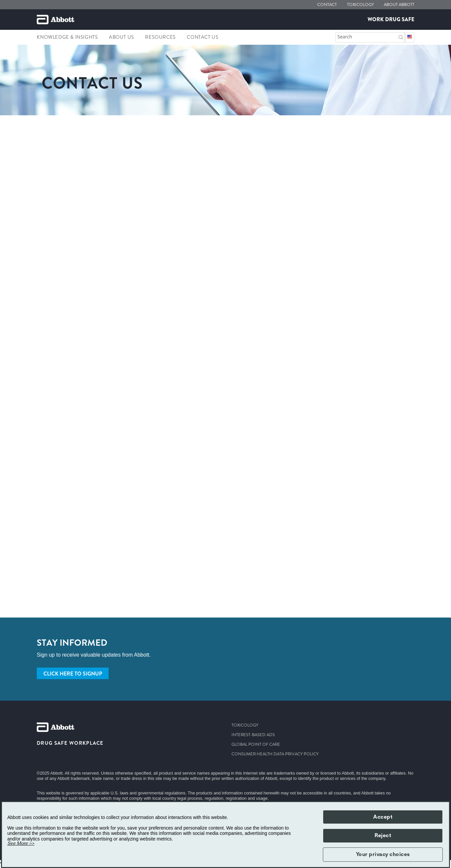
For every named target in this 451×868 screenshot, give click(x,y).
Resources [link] (160, 37)
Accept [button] (383, 817)
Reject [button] (383, 836)
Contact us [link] (202, 37)
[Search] (401, 37)
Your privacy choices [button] (383, 854)
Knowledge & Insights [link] (67, 37)
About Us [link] (122, 37)
